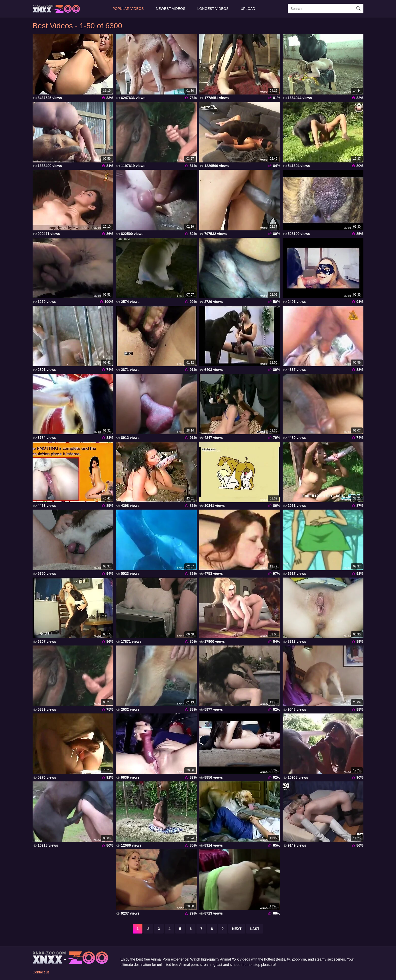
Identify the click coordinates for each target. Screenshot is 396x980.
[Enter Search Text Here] (326, 9)
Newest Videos (170, 9)
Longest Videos (213, 9)
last (255, 929)
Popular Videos (128, 9)
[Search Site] (359, 9)
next (237, 929)
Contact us (41, 972)
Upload (248, 9)
